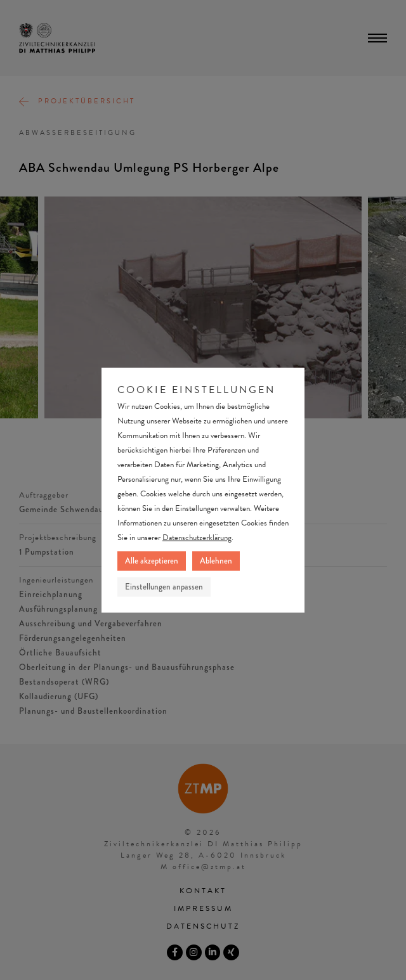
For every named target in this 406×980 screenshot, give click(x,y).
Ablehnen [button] (216, 561)
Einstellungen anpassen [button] (164, 587)
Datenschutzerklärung (197, 538)
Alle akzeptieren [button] (152, 561)
